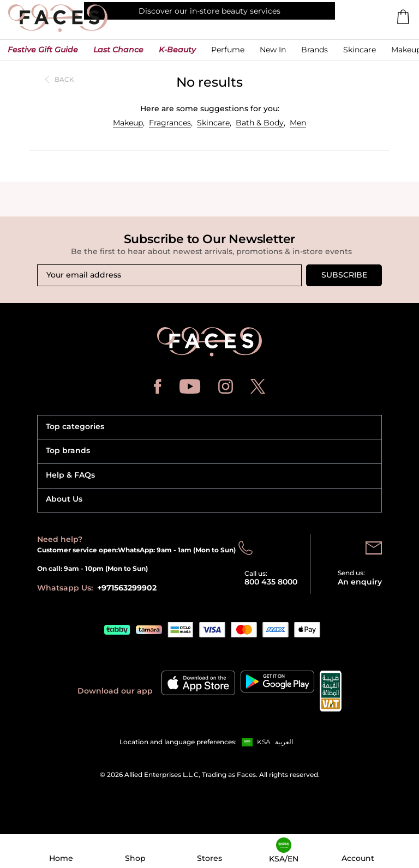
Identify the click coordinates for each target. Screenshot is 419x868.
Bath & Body (260, 123)
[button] (43, 50)
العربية (284, 742)
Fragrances (170, 123)
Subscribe (344, 275)
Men (298, 123)
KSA (264, 742)
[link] (315, 50)
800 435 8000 (271, 582)
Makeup (128, 123)
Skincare (213, 123)
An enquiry (360, 582)
